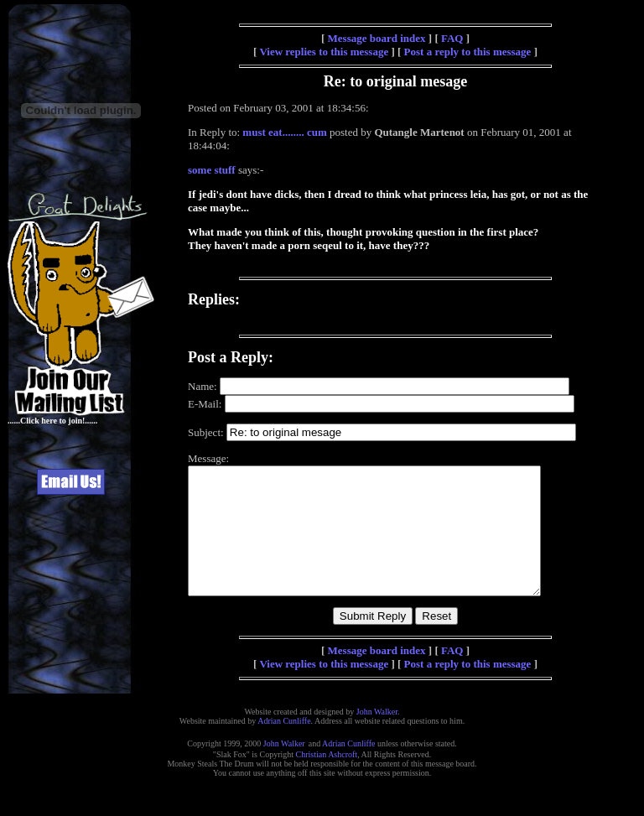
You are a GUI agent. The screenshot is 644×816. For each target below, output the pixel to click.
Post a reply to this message (468, 52)
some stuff (212, 170)
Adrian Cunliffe (284, 746)
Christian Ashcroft (327, 780)
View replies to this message (324, 52)
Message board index (377, 38)
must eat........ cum (284, 132)
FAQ (452, 38)
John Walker (377, 737)
